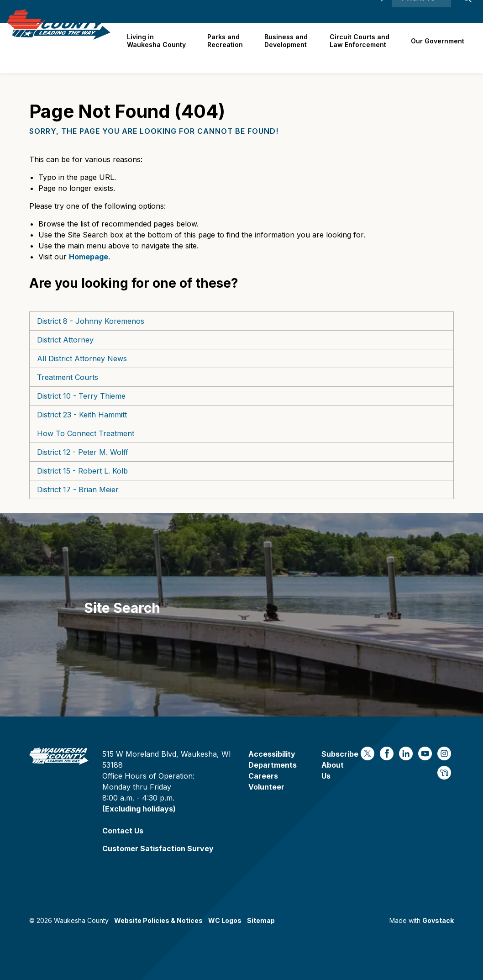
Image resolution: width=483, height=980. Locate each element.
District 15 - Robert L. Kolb (82, 471)
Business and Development (290, 47)
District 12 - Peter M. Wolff (83, 452)
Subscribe (340, 754)
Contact (321, 11)
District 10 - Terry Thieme (81, 396)
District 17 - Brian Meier (78, 490)
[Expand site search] (467, 11)
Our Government (438, 48)
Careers (285, 11)
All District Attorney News (82, 358)
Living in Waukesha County (162, 47)
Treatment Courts (68, 377)
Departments (273, 765)
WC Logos (225, 920)
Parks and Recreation (230, 47)
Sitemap (261, 920)
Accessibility (363, 11)
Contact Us (123, 831)
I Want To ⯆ (421, 11)
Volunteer (266, 787)
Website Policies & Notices (158, 920)
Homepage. (90, 257)
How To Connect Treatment (86, 433)
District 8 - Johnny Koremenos (91, 321)
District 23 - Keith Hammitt (82, 415)
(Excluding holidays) (139, 809)
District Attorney (65, 340)
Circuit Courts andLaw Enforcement (361, 47)
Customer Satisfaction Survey (158, 848)
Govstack (438, 920)
